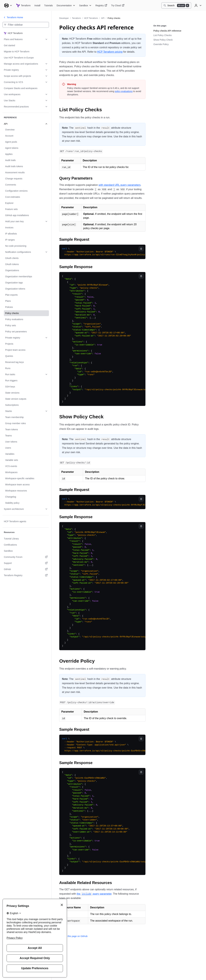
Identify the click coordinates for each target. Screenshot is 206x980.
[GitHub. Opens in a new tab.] (26, 569)
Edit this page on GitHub (73, 936)
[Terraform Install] (37, 5)
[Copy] (141, 249)
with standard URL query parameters (120, 185)
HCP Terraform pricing (110, 52)
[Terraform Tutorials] (48, 5)
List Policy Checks (163, 35)
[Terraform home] (23, 5)
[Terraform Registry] (101, 5)
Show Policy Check (163, 40)
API (103, 18)
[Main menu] (8, 5)
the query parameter (94, 894)
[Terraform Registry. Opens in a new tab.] (26, 575)
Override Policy (161, 44)
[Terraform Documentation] (66, 5)
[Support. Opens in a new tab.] (26, 563)
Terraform (76, 18)
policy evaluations (124, 91)
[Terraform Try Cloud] (118, 5)
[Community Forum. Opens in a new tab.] (26, 557)
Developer (64, 18)
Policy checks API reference (167, 31)
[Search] (176, 5)
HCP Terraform (91, 18)
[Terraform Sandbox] (85, 5)
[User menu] (198, 5)
